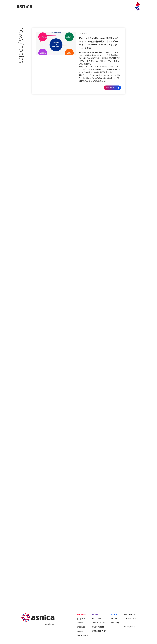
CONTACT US (130, 618)
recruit (114, 614)
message (81, 627)
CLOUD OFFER (98, 622)
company (81, 614)
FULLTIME (96, 618)
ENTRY (114, 618)
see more (110, 87)
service (95, 614)
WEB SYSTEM (98, 627)
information (82, 635)
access (80, 631)
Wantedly (115, 622)
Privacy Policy (129, 626)
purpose (81, 618)
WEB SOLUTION (99, 631)
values (80, 622)
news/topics (129, 614)
